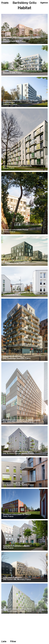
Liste (4, 641)
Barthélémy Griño (25, 3)
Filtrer (13, 641)
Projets (5, 3)
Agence (44, 3)
